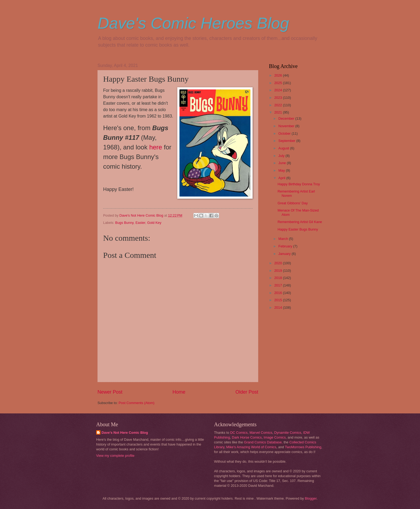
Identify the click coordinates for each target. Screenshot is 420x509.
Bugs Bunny (124, 223)
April (282, 178)
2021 (279, 112)
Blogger (311, 498)
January (285, 254)
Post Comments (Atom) (137, 403)
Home (179, 392)
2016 (279, 293)
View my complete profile (115, 456)
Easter (140, 223)
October (285, 133)
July (282, 156)
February (286, 246)
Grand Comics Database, (263, 442)
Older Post (247, 392)
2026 (279, 75)
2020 (279, 263)
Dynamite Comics (288, 433)
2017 (279, 285)
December (287, 118)
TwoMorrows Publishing (303, 447)
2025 (279, 83)
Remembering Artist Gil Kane (300, 222)
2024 (279, 90)
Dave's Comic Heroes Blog (193, 23)
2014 (279, 308)
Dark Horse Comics (247, 437)
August (284, 148)
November (287, 126)
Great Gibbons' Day (293, 203)
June (283, 163)
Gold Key (154, 223)
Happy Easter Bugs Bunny (298, 229)
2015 (279, 300)
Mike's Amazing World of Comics (251, 447)
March (284, 239)
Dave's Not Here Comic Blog (125, 433)
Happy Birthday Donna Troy (299, 184)
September (287, 141)
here (156, 147)
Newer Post (110, 392)
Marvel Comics (261, 433)
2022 (279, 105)
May (282, 170)
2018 (279, 278)
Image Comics (275, 437)
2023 (279, 98)
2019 (279, 271)
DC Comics (239, 433)
